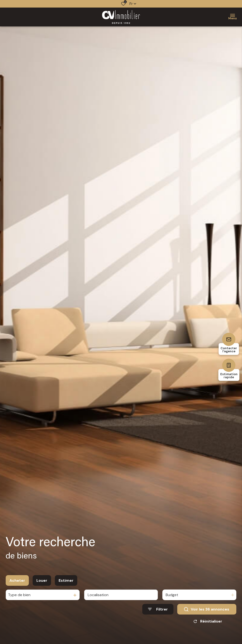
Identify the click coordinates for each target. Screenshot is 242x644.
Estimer (66, 584)
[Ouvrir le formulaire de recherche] (158, 613)
